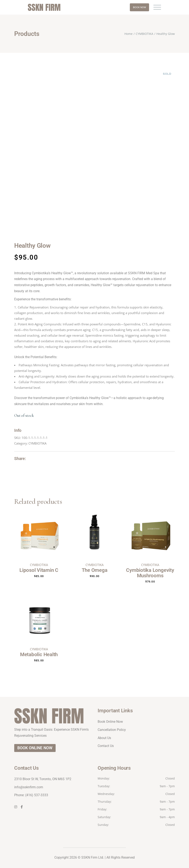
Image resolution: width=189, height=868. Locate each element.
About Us (104, 738)
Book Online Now (110, 722)
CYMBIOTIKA (37, 443)
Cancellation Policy (112, 730)
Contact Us (106, 746)
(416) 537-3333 (37, 795)
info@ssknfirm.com (29, 787)
